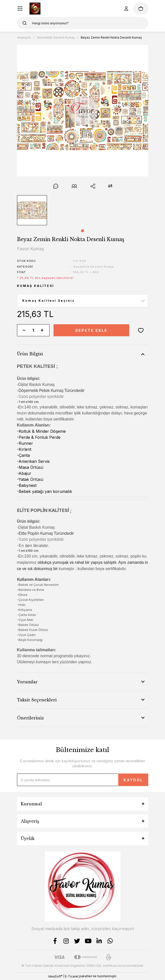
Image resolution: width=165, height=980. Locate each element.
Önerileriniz (30, 718)
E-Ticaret (72, 976)
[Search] (83, 23)
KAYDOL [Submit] (133, 780)
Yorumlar (27, 682)
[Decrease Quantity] (24, 330)
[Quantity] (33, 330)
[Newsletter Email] (83, 780)
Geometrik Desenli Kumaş (93, 267)
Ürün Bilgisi (30, 354)
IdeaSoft (55, 976)
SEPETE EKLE (91, 330)
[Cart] (141, 9)
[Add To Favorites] (141, 330)
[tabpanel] (32, 210)
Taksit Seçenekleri (37, 700)
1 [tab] (82, 231)
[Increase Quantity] (42, 330)
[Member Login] (126, 9)
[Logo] (35, 9)
